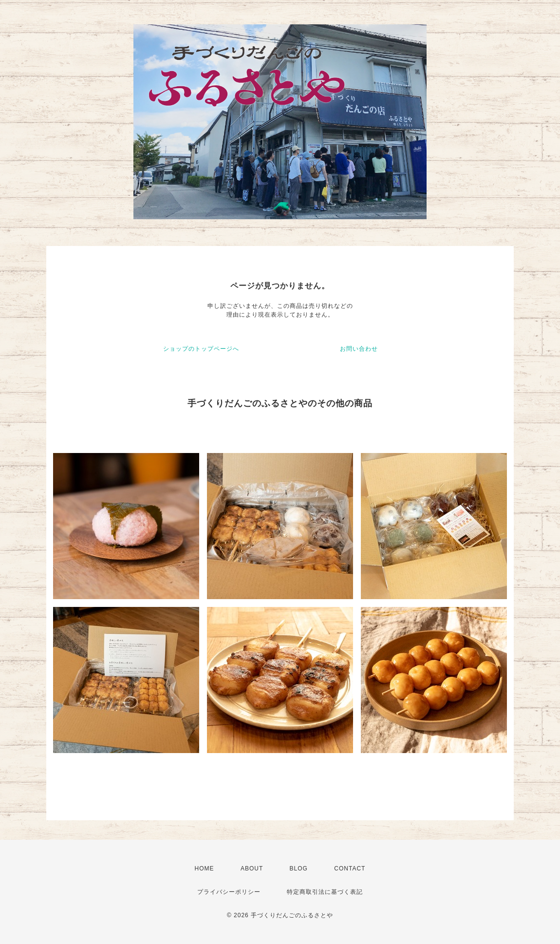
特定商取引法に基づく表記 (325, 892)
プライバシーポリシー (229, 892)
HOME (205, 868)
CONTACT (350, 868)
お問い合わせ (359, 349)
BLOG (299, 868)
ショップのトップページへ (201, 349)
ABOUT (252, 868)
